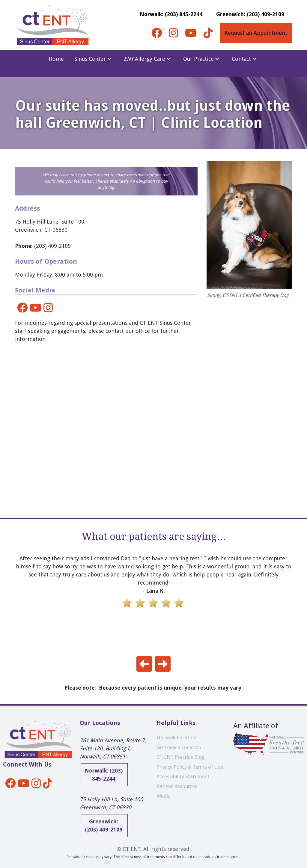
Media (164, 796)
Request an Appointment (256, 33)
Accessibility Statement (183, 776)
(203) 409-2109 (43, 246)
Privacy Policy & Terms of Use (190, 767)
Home (56, 59)
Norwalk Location (176, 738)
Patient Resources (177, 786)
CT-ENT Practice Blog (181, 757)
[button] (93, 59)
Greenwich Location (179, 747)
